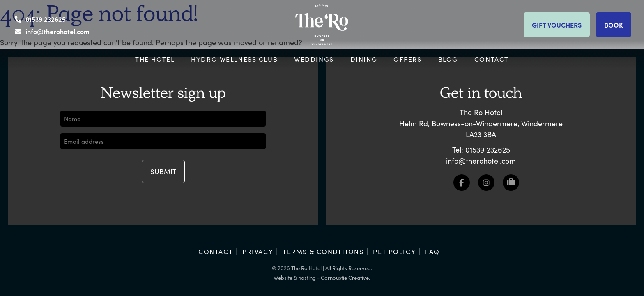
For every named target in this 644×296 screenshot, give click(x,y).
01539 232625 (46, 19)
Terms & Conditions (323, 251)
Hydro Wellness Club (234, 59)
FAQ (432, 251)
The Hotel (155, 59)
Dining (364, 59)
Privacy (258, 251)
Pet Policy (394, 251)
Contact (492, 59)
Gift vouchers (557, 25)
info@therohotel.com (57, 31)
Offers (407, 59)
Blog (448, 59)
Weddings (314, 59)
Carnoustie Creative (345, 277)
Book (614, 25)
